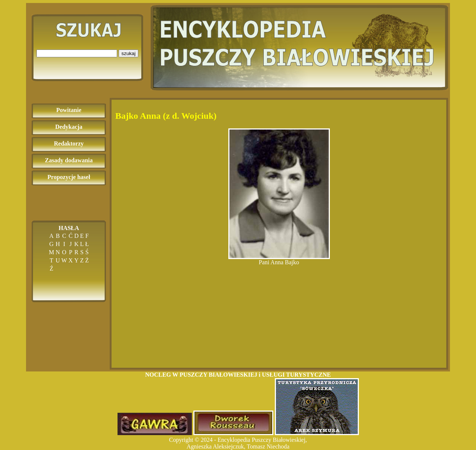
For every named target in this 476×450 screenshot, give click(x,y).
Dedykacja (69, 127)
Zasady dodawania (69, 160)
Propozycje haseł (69, 177)
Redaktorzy (69, 143)
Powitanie (69, 110)
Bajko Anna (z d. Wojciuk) (166, 116)
